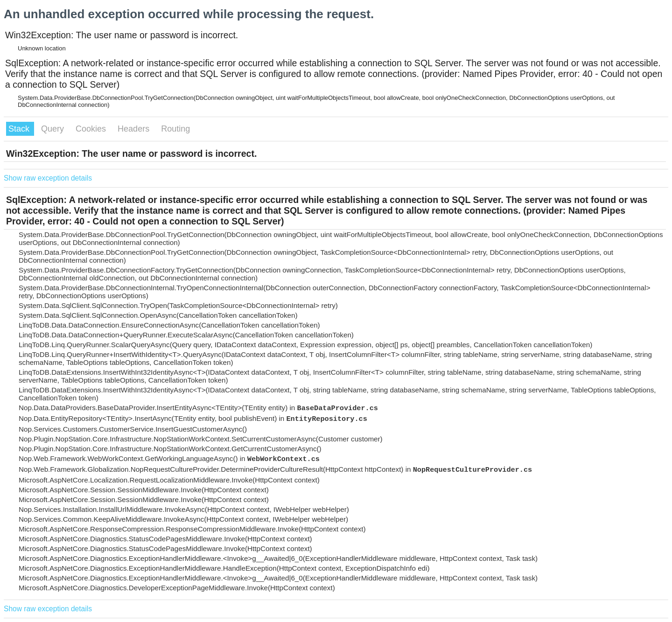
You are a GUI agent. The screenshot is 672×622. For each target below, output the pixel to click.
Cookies (92, 129)
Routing (175, 129)
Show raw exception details (48, 178)
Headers (135, 129)
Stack (20, 129)
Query (54, 129)
